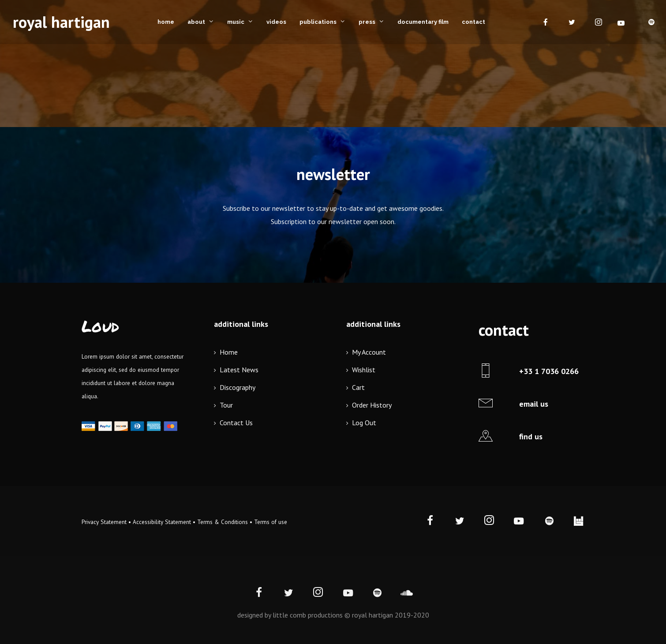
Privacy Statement (104, 522)
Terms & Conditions (223, 522)
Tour (226, 405)
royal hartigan (61, 22)
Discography (238, 387)
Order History (372, 405)
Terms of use (271, 522)
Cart (358, 387)
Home (229, 352)
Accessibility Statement (162, 522)
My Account (369, 352)
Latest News (239, 370)
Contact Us (236, 423)
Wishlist (364, 370)
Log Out (364, 423)
